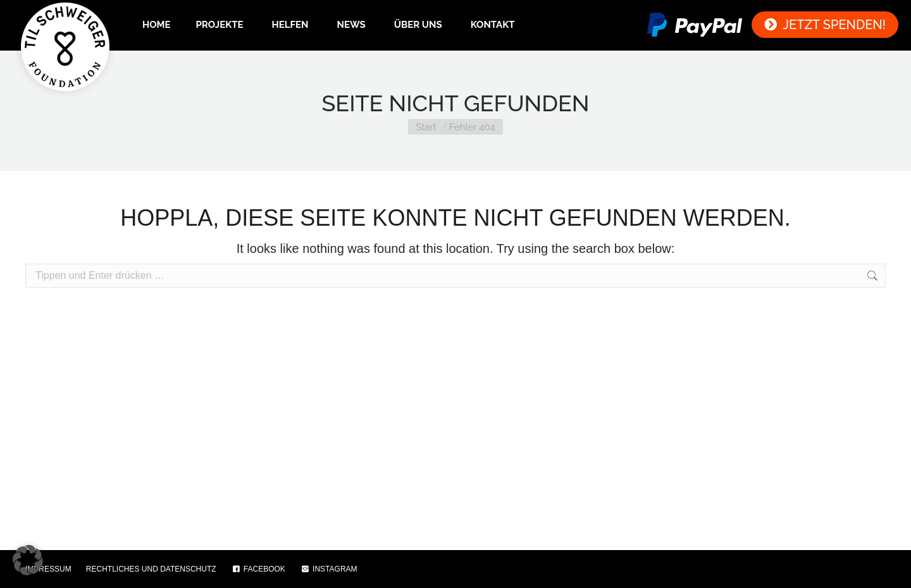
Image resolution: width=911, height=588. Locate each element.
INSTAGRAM (329, 569)
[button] (28, 560)
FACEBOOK (258, 569)
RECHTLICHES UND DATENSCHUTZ (151, 569)
